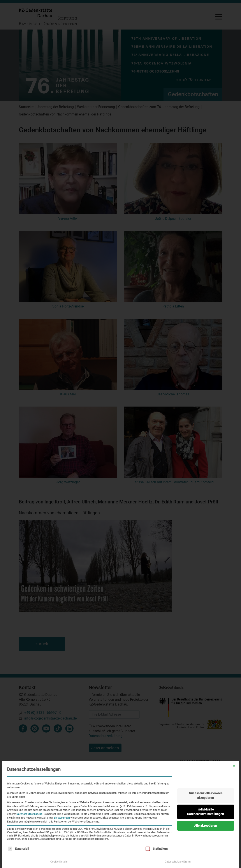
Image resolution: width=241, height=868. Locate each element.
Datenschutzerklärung (29, 814)
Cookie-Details (59, 862)
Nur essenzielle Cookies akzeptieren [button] (206, 796)
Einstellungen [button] (62, 818)
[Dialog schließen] (234, 766)
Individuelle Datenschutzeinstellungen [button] (206, 812)
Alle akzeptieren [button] (206, 826)
